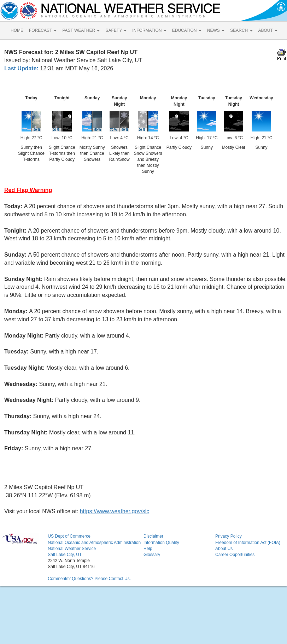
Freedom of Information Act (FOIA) (248, 543)
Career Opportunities (235, 555)
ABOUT (268, 30)
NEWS (216, 30)
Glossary (152, 555)
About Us (224, 549)
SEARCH (241, 30)
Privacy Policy (229, 536)
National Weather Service (72, 549)
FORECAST (43, 30)
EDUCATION (187, 30)
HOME (17, 30)
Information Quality (161, 543)
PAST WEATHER (81, 30)
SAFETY (116, 30)
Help (148, 549)
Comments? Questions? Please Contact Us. (89, 579)
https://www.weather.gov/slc (115, 511)
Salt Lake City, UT (65, 555)
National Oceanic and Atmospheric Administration (94, 543)
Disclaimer (153, 536)
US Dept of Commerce (69, 536)
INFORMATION (149, 30)
